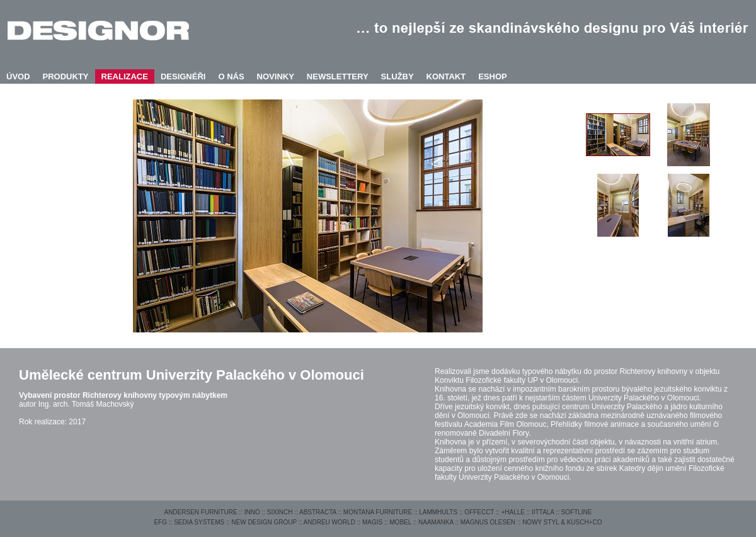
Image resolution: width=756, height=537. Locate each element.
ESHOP (493, 76)
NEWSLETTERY (338, 76)
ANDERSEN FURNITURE (200, 512)
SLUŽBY (398, 76)
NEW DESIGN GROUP (264, 522)
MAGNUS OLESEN (488, 522)
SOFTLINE (577, 512)
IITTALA (543, 512)
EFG (160, 522)
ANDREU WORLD (329, 522)
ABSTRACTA (318, 512)
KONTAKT (446, 76)
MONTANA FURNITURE (378, 512)
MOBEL (400, 522)
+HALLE (513, 512)
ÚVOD (18, 76)
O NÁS (231, 76)
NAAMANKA (436, 522)
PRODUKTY (66, 76)
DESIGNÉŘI (183, 76)
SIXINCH (280, 512)
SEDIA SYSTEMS (199, 522)
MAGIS (372, 522)
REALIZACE (125, 76)
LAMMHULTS (438, 512)
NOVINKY (276, 76)
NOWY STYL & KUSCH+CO (562, 522)
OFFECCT (479, 512)
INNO (252, 512)
